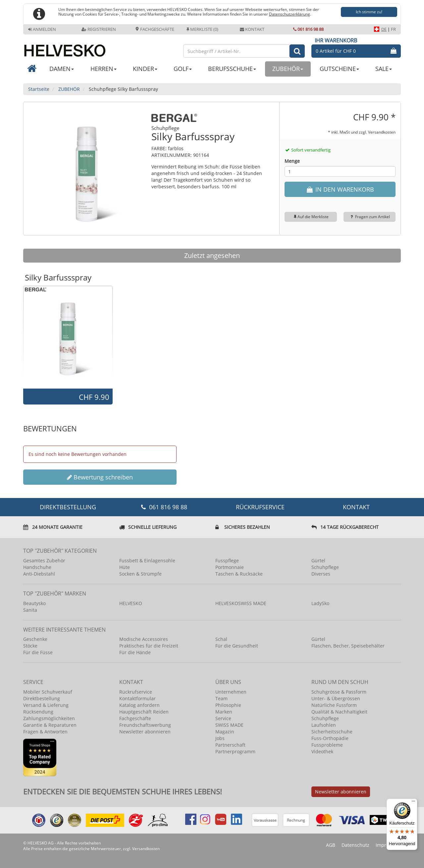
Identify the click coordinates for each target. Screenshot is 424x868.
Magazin (225, 732)
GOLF (183, 69)
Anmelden (42, 29)
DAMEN (62, 69)
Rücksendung (38, 712)
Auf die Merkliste (311, 217)
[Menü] (413, 803)
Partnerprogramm (235, 751)
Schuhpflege (325, 567)
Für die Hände (135, 652)
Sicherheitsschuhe (332, 732)
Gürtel (318, 560)
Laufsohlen (324, 725)
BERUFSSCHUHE (232, 69)
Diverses (321, 574)
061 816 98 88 (308, 29)
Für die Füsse (38, 652)
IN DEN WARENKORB (340, 189)
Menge (292, 161)
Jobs (220, 738)
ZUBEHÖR (288, 69)
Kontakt (252, 29)
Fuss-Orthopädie (330, 738)
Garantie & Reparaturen (50, 725)
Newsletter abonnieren (145, 732)
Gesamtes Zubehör (44, 560)
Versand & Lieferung (46, 705)
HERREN (104, 69)
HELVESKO (131, 603)
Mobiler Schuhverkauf (48, 692)
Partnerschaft (230, 745)
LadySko (320, 603)
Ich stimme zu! (369, 12)
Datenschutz (355, 845)
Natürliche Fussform (334, 705)
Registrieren (99, 29)
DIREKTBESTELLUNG (68, 507)
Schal (221, 639)
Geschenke (35, 639)
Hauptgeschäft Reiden (144, 712)
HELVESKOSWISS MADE (241, 603)
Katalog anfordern (139, 705)
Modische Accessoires (144, 639)
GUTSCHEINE (339, 69)
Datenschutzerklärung (290, 14)
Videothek (322, 751)
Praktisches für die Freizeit (149, 646)
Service (223, 718)
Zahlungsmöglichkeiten (49, 718)
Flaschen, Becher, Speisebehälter (348, 646)
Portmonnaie (230, 567)
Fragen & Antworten (45, 732)
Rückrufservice (260, 507)
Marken (224, 712)
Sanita (30, 610)
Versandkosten (382, 132)
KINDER (145, 69)
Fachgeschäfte (155, 29)
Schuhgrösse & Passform (339, 692)
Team (221, 698)
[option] (68, 337)
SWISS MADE (229, 725)
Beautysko (34, 603)
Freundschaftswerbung (145, 725)
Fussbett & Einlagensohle (147, 560)
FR (393, 29)
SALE (384, 69)
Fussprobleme (327, 745)
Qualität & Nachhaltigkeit (339, 712)
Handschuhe (37, 567)
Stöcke (30, 646)
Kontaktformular (137, 698)
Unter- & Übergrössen (336, 698)
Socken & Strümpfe (140, 574)
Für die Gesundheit (237, 646)
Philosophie (228, 705)
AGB (331, 845)
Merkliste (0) (202, 29)
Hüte (125, 567)
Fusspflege (227, 560)
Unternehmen (231, 692)
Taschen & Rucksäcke (239, 574)
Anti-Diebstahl (39, 574)
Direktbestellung (42, 698)
